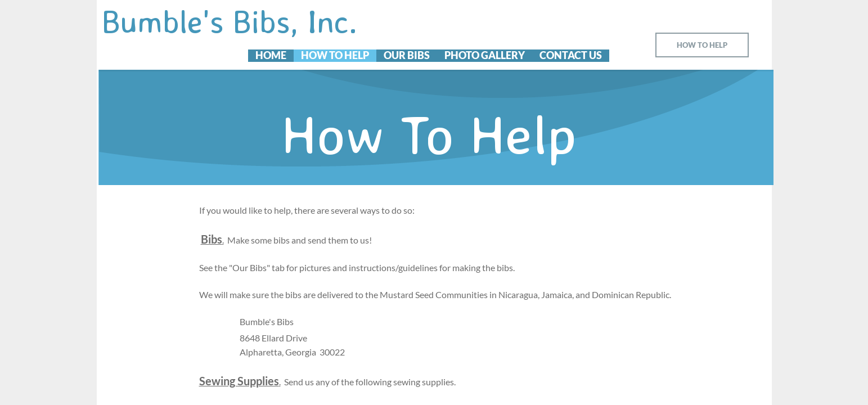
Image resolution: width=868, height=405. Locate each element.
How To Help (335, 55)
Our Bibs (407, 55)
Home (271, 55)
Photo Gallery (485, 55)
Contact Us (571, 55)
